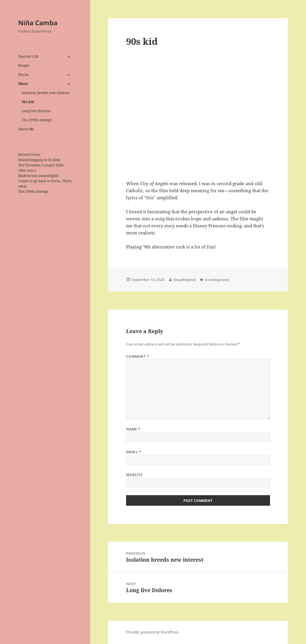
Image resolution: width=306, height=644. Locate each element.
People (24, 65)
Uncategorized (217, 280)
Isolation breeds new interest (45, 93)
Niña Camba (38, 23)
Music (23, 84)
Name (133, 429)
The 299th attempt (37, 120)
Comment (137, 356)
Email (134, 452)
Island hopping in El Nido (39, 160)
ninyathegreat (185, 280)
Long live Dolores (36, 111)
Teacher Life (28, 56)
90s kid (28, 102)
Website (134, 475)
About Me (26, 129)
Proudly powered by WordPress (152, 632)
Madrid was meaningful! (39, 176)
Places (23, 75)
